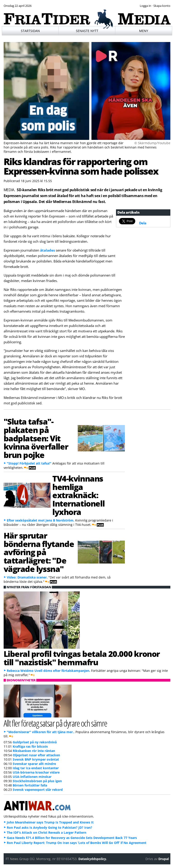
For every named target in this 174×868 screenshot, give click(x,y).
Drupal (164, 859)
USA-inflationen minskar (32, 777)
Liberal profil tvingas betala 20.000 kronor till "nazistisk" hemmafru (82, 658)
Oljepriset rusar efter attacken (36, 755)
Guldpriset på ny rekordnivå (35, 742)
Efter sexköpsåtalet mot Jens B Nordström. (41, 520)
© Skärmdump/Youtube (152, 143)
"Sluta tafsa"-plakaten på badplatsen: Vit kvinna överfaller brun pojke (36, 438)
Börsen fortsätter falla (30, 785)
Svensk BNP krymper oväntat (36, 759)
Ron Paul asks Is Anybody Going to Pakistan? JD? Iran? (50, 827)
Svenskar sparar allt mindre (34, 764)
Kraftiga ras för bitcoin (30, 746)
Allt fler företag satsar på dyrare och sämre (55, 723)
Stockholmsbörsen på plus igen (37, 781)
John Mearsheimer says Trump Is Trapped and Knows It (50, 822)
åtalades (47, 250)
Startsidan (30, 31)
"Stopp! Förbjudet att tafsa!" (29, 463)
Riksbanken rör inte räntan (34, 751)
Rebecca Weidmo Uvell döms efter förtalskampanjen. (48, 671)
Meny (144, 31)
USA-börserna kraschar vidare (36, 772)
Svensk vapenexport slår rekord (38, 790)
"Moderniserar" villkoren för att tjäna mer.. (41, 732)
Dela (143, 223)
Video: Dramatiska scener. (27, 577)
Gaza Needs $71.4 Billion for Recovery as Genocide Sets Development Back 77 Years (72, 838)
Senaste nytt (87, 31)
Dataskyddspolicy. (93, 859)
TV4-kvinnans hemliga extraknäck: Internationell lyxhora (78, 495)
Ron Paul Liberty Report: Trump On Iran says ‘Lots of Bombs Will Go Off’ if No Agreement (77, 843)
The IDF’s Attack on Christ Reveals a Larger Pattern (47, 832)
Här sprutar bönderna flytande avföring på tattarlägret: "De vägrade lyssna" (39, 552)
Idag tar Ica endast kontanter (36, 768)
